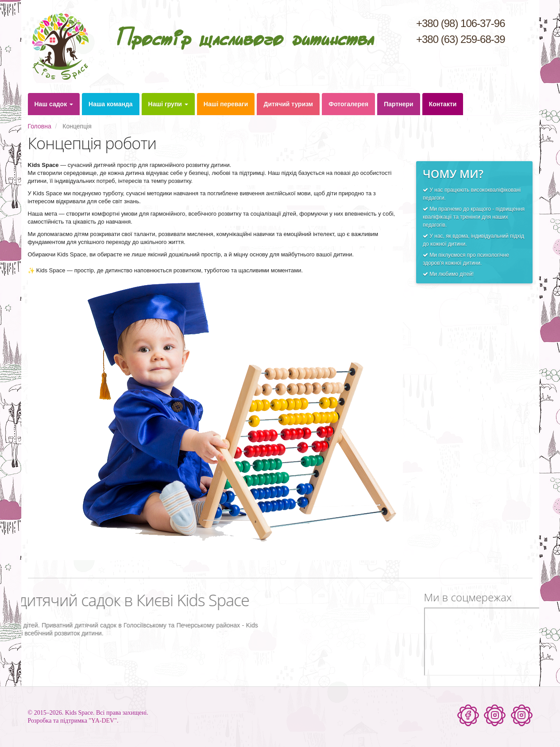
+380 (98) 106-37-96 (461, 23)
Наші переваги (226, 104)
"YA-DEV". (103, 721)
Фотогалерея (348, 104)
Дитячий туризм (288, 104)
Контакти (443, 104)
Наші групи (168, 104)
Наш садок (54, 104)
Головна (40, 126)
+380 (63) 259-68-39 (461, 39)
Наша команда (111, 104)
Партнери (398, 104)
